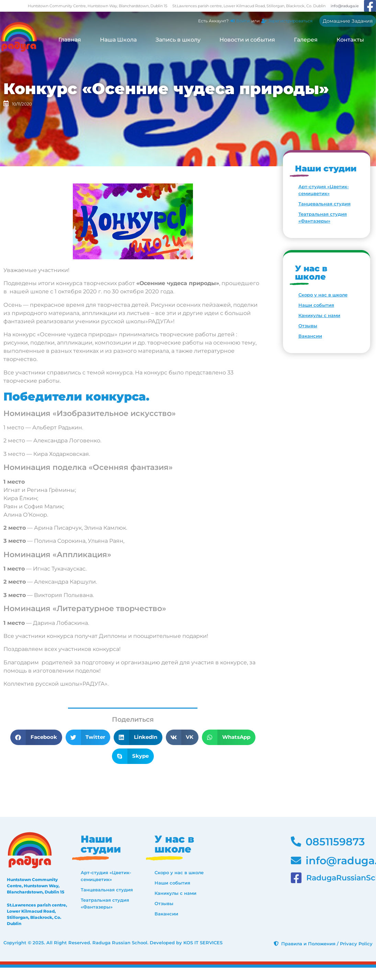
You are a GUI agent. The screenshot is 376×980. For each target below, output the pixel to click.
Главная (70, 40)
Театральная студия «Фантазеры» (323, 217)
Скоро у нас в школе (323, 295)
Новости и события (247, 40)
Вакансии (310, 336)
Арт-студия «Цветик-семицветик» (324, 190)
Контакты (350, 40)
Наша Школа (118, 40)
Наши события (316, 305)
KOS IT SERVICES (203, 943)
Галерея (306, 40)
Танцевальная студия (324, 204)
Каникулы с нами (319, 315)
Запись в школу (178, 40)
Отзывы (308, 326)
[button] (36, 737)
